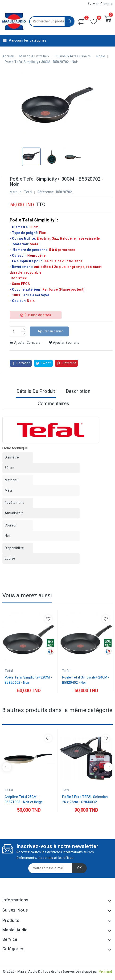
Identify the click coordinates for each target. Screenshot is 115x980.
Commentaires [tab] (53, 404)
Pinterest (69, 363)
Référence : (46, 192)
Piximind (105, 972)
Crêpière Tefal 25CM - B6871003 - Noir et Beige (24, 800)
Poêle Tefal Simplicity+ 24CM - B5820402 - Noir (86, 680)
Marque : (16, 192)
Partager (23, 363)
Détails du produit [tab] (36, 391)
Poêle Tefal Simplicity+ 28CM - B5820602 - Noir (28, 680)
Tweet (46, 363)
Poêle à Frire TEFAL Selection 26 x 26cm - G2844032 (85, 800)
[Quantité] (15, 331)
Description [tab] (78, 391)
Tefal (28, 192)
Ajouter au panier (50, 331)
